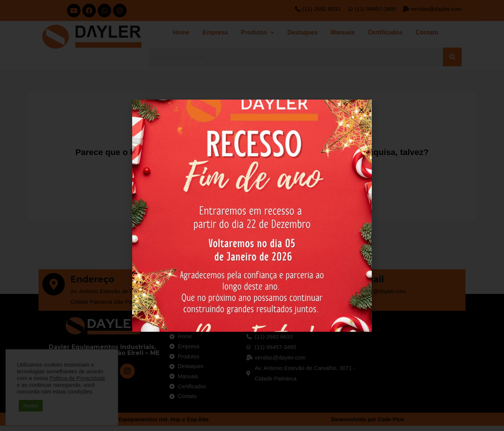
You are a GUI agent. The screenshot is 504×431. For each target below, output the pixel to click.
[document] (252, 215)
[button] (362, 110)
